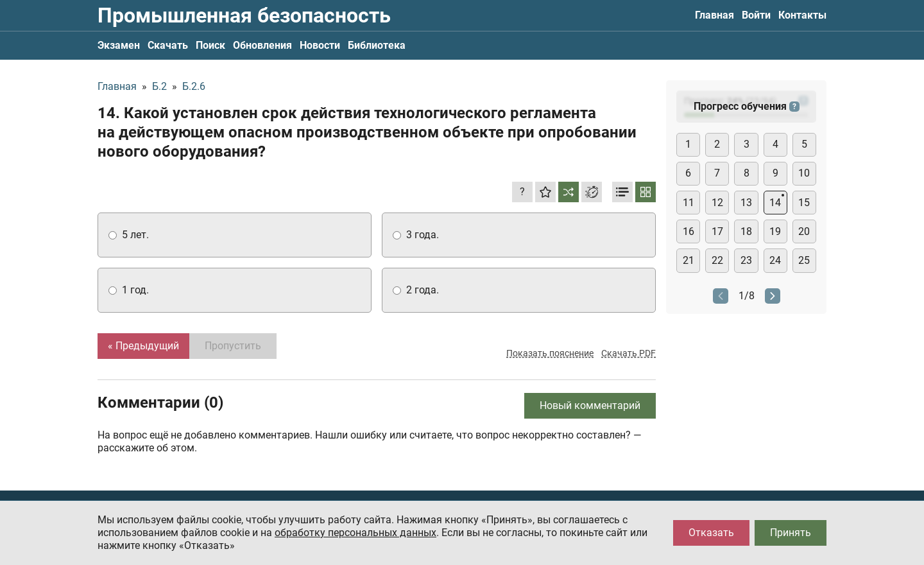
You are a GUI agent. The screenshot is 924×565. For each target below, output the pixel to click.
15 (804, 203)
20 (804, 231)
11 (689, 203)
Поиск (210, 45)
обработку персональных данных (355, 533)
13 (746, 203)
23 (746, 260)
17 (717, 231)
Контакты (802, 15)
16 (689, 231)
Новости (320, 45)
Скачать (168, 45)
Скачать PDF (629, 353)
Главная (714, 15)
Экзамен (119, 45)
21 (689, 260)
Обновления (262, 45)
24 (775, 260)
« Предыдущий (143, 346)
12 (717, 203)
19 (775, 231)
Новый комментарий (590, 405)
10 (804, 173)
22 (717, 260)
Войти (756, 15)
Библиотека (377, 45)
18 (746, 231)
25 (804, 260)
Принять (791, 533)
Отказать (711, 533)
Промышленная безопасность (244, 15)
